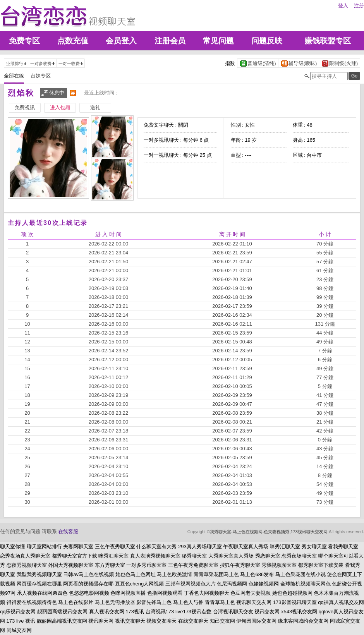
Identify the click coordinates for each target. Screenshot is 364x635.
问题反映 (267, 41)
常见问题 (218, 41)
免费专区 (24, 41)
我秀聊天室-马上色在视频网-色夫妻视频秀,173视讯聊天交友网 (269, 532)
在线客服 (68, 531)
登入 (343, 6)
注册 (359, 6)
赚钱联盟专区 (328, 41)
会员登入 (121, 41)
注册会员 (170, 41)
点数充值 (73, 41)
